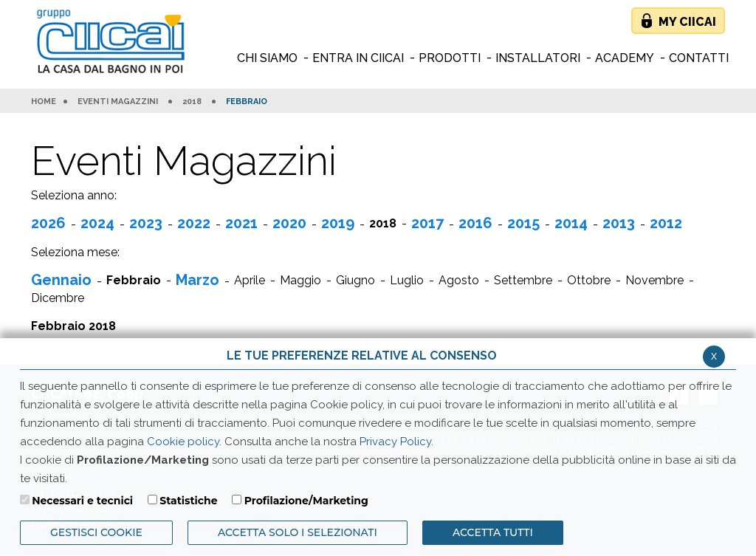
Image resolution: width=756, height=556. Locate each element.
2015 (523, 223)
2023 (146, 223)
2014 (571, 223)
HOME (44, 102)
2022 (194, 223)
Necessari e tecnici (82, 501)
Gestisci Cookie (96, 532)
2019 (338, 223)
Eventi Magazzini (118, 102)
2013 (619, 223)
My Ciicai (687, 22)
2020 (289, 223)
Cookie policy (183, 442)
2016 (475, 223)
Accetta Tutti (493, 532)
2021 (241, 223)
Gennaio (61, 280)
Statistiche (188, 501)
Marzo (197, 280)
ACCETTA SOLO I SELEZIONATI (298, 532)
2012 (666, 223)
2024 (97, 223)
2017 (427, 223)
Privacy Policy (395, 442)
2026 (48, 223)
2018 (192, 102)
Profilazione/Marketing (306, 501)
